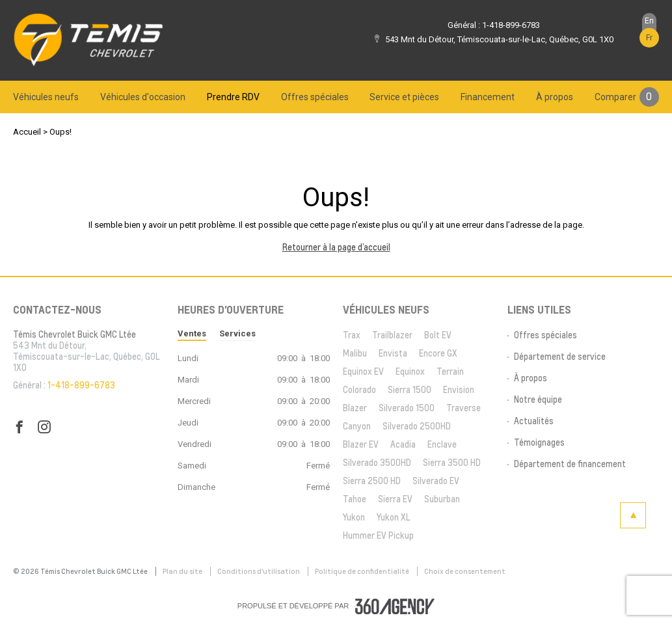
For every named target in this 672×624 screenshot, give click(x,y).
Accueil (27, 132)
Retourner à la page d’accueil (336, 247)
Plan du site (183, 571)
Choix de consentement (465, 571)
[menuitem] (46, 97)
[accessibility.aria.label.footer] (395, 606)
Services (237, 333)
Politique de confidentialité (363, 571)
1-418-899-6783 (511, 25)
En (649, 21)
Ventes (192, 333)
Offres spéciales (315, 97)
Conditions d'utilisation (259, 571)
